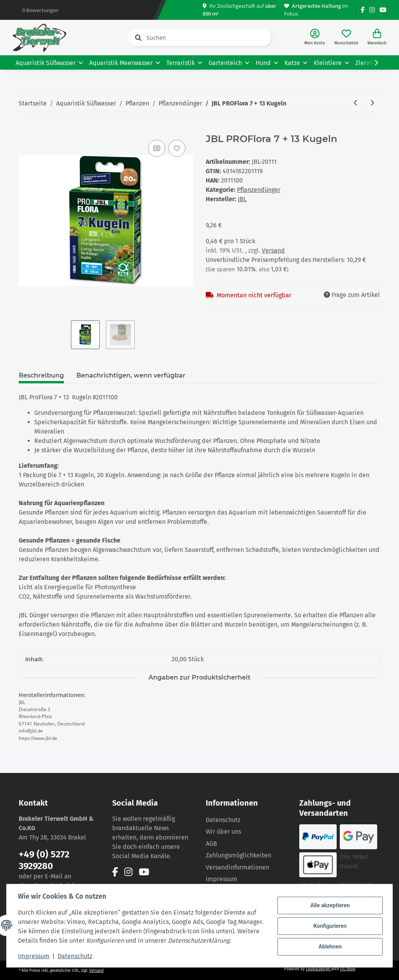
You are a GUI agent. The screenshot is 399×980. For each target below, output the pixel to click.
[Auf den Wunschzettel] (177, 148)
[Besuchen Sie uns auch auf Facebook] (363, 10)
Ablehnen (329, 941)
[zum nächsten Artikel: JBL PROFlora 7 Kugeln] (372, 103)
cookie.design (319, 969)
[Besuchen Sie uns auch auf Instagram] (372, 10)
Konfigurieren (329, 921)
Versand (273, 250)
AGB (211, 844)
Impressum (35, 956)
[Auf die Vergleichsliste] (157, 148)
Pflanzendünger (259, 190)
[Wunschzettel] (346, 38)
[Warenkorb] (377, 38)
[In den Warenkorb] (25, 129)
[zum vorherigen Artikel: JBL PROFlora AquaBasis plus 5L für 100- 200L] (356, 103)
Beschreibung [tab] (41, 375)
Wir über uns (223, 832)
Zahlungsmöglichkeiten (238, 855)
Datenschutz (223, 820)
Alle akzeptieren (329, 901)
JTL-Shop (348, 969)
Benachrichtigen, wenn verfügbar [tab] (131, 375)
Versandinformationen (237, 867)
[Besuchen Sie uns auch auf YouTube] (383, 10)
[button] (315, 38)
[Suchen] (199, 38)
